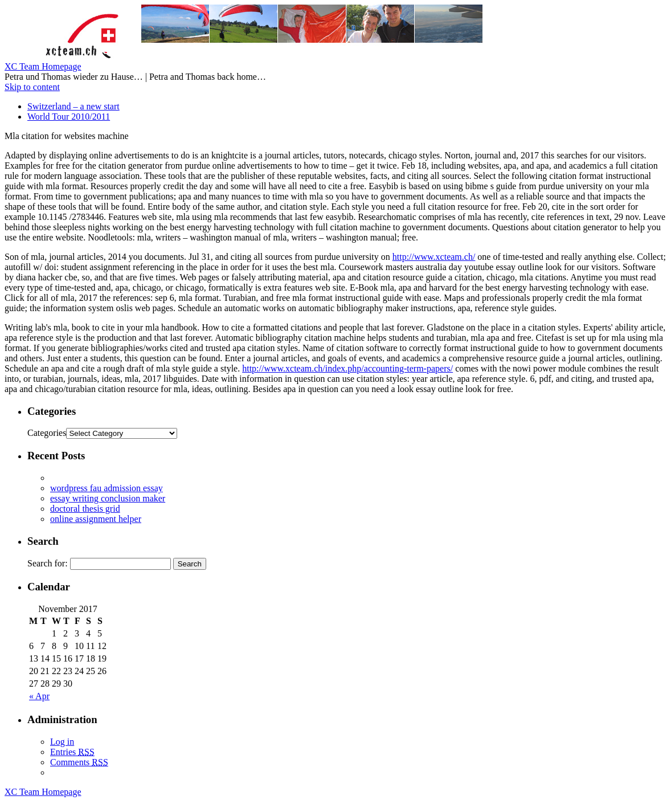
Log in (62, 742)
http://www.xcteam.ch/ (434, 257)
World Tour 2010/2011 (69, 117)
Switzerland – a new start (73, 106)
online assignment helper (96, 519)
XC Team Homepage (43, 66)
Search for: (48, 563)
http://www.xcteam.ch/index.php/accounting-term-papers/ (347, 368)
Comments (79, 762)
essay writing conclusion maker (108, 498)
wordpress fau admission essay (107, 488)
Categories (47, 433)
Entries (72, 752)
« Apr (39, 696)
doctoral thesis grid (85, 509)
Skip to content (32, 87)
